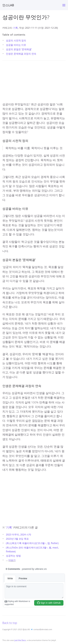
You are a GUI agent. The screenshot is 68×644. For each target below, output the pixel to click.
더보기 (12, 560)
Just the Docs (20, 640)
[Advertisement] (34, 82)
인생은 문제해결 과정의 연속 (21, 54)
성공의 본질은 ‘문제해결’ (19, 49)
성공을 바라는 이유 (16, 45)
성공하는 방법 (13, 556)
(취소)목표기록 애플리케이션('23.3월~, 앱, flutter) (32, 543)
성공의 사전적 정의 (16, 40)
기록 (15, 28)
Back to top (10, 623)
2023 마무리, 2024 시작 (19, 534)
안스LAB (8, 5)
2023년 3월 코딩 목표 (17, 539)
